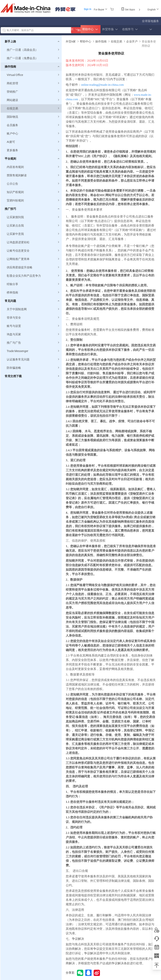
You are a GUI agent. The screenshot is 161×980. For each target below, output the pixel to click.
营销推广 (33, 92)
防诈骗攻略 (33, 368)
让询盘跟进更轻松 (33, 242)
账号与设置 (33, 326)
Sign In (88, 9)
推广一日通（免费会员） (33, 58)
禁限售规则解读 (33, 175)
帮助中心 (85, 41)
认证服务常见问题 (33, 359)
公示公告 (33, 184)
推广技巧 (10, 209)
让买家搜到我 (33, 217)
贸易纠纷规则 (33, 201)
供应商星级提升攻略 (33, 267)
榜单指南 (33, 293)
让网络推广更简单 (33, 259)
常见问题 (10, 301)
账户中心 (33, 134)
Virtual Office (33, 75)
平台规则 (10, 159)
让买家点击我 (33, 226)
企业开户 (132, 41)
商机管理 (33, 83)
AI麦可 (33, 142)
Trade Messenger (33, 351)
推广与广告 (33, 343)
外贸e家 (65, 9)
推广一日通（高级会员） (33, 50)
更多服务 (33, 150)
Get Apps (131, 10)
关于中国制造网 (33, 309)
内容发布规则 (33, 167)
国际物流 (33, 117)
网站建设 (33, 100)
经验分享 (33, 284)
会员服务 (33, 125)
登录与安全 (33, 318)
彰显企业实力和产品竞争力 (33, 276)
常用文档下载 (13, 376)
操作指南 (10, 67)
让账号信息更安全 (33, 251)
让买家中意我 (33, 234)
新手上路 (10, 41)
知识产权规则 (33, 192)
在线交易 (33, 108)
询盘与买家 (33, 334)
